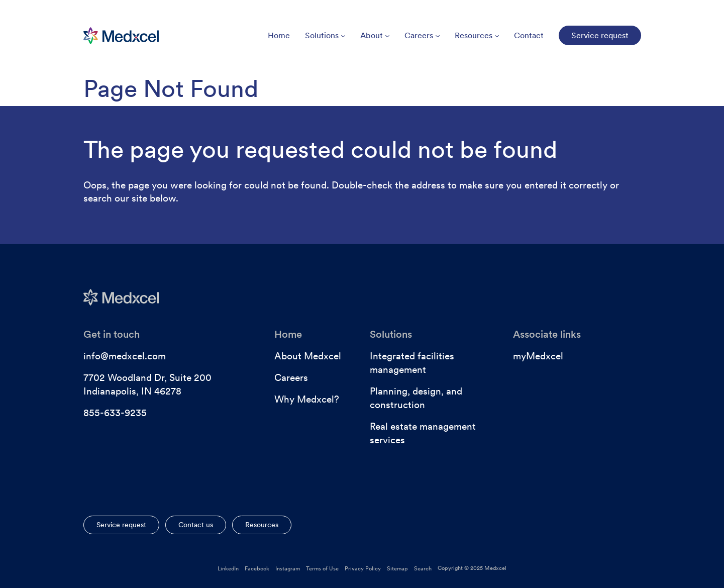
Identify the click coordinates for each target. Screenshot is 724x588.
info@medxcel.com (125, 356)
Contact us (196, 525)
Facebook (257, 568)
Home (279, 35)
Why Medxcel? (307, 399)
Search (423, 568)
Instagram (288, 568)
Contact (529, 35)
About (375, 35)
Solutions (325, 35)
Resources (477, 35)
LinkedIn (228, 568)
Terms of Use (322, 568)
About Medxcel (308, 356)
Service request (121, 525)
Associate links (547, 334)
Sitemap (397, 568)
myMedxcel (538, 356)
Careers (422, 35)
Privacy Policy (363, 568)
